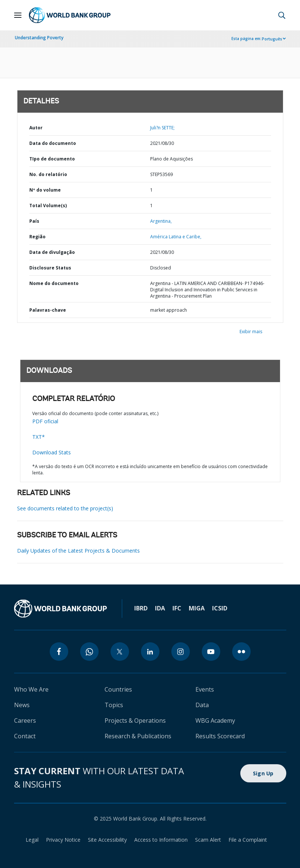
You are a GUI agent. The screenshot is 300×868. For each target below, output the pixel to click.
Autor (36, 128)
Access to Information (161, 840)
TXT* (39, 437)
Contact (25, 736)
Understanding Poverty (39, 38)
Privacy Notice (63, 840)
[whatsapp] (89, 652)
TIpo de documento (52, 159)
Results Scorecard (220, 736)
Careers (25, 720)
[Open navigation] (18, 15)
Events (205, 689)
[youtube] (211, 652)
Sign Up (263, 773)
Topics (114, 705)
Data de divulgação (52, 252)
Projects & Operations (135, 720)
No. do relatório (48, 174)
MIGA (197, 608)
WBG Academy (215, 720)
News (22, 705)
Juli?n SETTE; (162, 128)
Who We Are (31, 689)
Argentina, (161, 221)
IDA (160, 608)
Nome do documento (54, 283)
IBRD (141, 608)
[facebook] (59, 652)
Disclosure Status (50, 268)
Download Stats (52, 452)
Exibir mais (251, 332)
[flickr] (241, 652)
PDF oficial (45, 421)
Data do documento (53, 143)
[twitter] (120, 652)
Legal (32, 840)
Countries (118, 689)
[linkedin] (150, 652)
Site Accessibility (107, 840)
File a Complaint (248, 840)
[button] (282, 15)
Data (202, 705)
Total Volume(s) (48, 206)
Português (272, 39)
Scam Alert (208, 840)
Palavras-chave (48, 310)
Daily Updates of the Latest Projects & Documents (78, 551)
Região (37, 237)
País (34, 221)
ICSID (220, 608)
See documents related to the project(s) (65, 508)
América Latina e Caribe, (176, 237)
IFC (177, 608)
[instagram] (181, 652)
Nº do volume (45, 190)
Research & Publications (138, 736)
